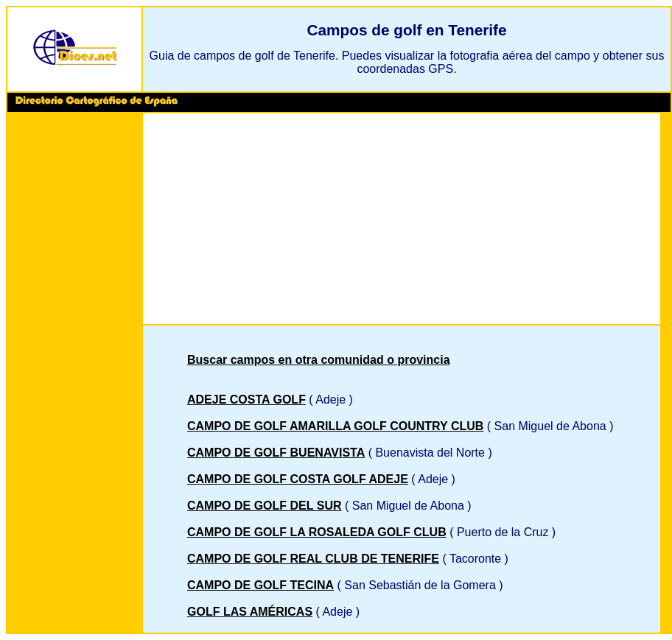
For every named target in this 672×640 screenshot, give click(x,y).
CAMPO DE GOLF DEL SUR (265, 506)
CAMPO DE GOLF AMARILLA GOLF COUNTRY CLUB (335, 426)
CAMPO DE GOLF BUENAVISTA (276, 453)
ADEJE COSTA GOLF (246, 400)
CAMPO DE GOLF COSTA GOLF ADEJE (298, 479)
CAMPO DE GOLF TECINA (260, 585)
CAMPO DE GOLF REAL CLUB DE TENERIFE (313, 559)
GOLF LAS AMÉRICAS (250, 612)
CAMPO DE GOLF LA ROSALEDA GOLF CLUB (317, 532)
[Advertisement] (74, 342)
